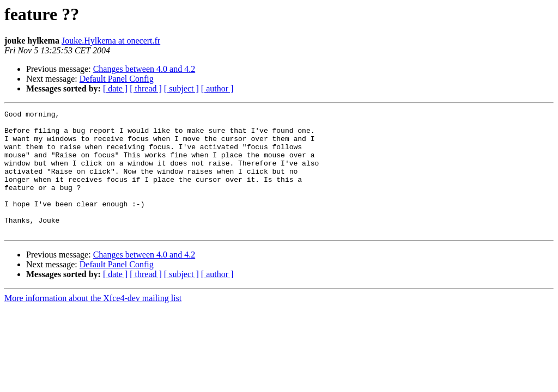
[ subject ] (181, 88)
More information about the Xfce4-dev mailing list (93, 323)
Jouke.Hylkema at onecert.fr (111, 41)
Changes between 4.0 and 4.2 (144, 69)
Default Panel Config (117, 79)
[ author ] (217, 88)
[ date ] (115, 88)
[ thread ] (146, 88)
